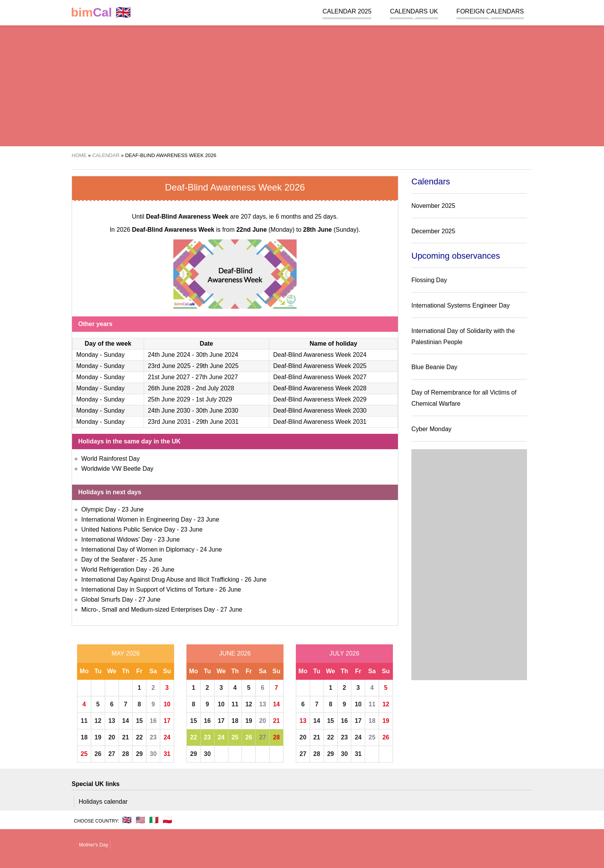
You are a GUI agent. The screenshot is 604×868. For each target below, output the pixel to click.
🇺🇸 (140, 820)
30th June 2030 (217, 411)
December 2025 (433, 231)
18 (84, 737)
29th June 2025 (217, 366)
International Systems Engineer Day (461, 305)
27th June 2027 (216, 377)
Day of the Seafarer (108, 559)
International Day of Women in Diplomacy (138, 549)
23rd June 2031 (169, 422)
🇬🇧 (101, 13)
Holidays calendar (103, 802)
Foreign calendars (490, 11)
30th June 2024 (217, 355)
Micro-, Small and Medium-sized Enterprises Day (148, 610)
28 (126, 754)
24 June (211, 549)
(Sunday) (331, 230)
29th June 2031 (217, 422)
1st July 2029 (214, 399)
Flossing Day (429, 280)
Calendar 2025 (347, 11)
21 (126, 737)
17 (167, 721)
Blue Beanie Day (434, 367)
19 (98, 737)
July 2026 (344, 653)
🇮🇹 (154, 820)
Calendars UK (414, 11)
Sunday (114, 355)
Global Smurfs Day (107, 600)
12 (98, 721)
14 (126, 721)
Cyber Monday (431, 429)
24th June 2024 (169, 355)
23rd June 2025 (169, 366)
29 (139, 754)
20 (112, 737)
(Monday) (265, 230)
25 (84, 754)
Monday (87, 355)
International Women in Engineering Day (137, 519)
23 (153, 737)
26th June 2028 (169, 388)
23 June (133, 509)
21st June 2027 (169, 377)
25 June (151, 559)
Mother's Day (94, 845)
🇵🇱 (167, 820)
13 (112, 721)
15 (139, 721)
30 (153, 754)
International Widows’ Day (117, 539)
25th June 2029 (169, 399)
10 (167, 704)
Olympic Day (99, 509)
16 (153, 721)
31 (167, 754)
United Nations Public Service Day (128, 529)
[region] (302, 85)
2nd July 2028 (215, 388)
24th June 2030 (169, 411)
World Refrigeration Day (114, 569)
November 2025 (433, 206)
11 (84, 721)
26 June (164, 569)
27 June (149, 600)
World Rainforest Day (111, 459)
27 (112, 754)
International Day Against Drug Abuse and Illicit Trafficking (160, 580)
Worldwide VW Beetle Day (117, 469)
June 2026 (235, 653)
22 (139, 737)
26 (98, 754)
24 (167, 737)
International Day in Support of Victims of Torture (148, 590)
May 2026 (125, 653)
